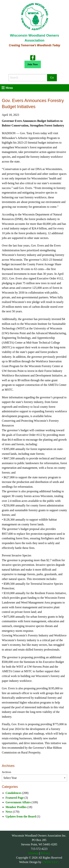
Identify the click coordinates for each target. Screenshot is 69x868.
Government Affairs (18, 802)
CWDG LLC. (51, 862)
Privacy (45, 853)
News (9, 812)
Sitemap (33, 853)
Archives (7, 772)
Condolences (13, 793)
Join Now (33, 64)
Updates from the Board (21, 816)
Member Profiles (16, 807)
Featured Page (15, 798)
